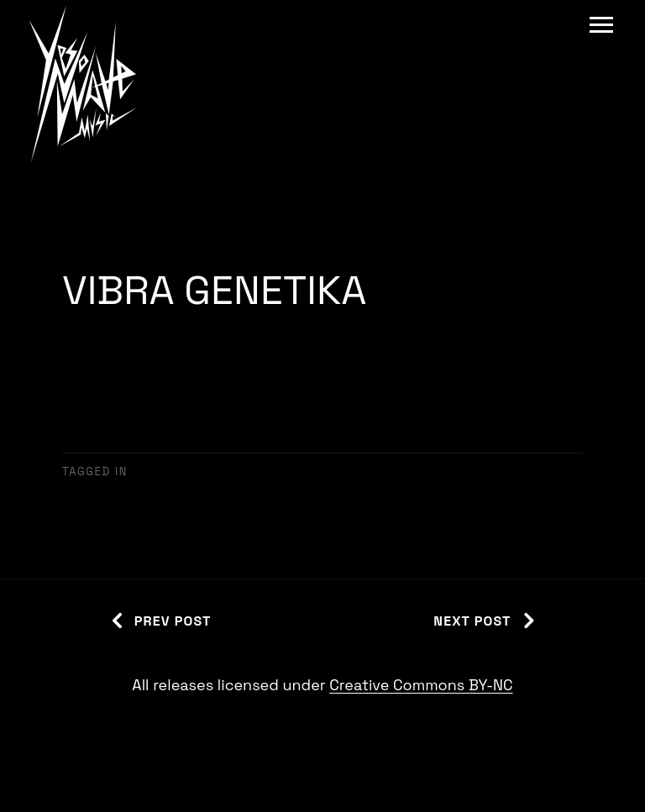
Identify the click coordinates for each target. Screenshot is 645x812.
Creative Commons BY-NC (421, 685)
